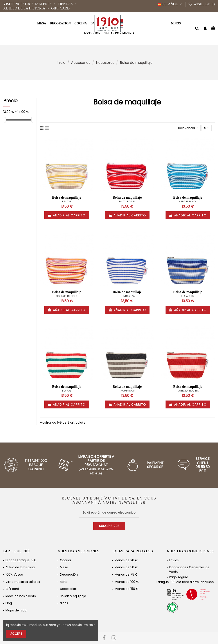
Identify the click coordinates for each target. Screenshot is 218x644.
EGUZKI (67, 201)
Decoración (69, 575)
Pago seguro (179, 577)
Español (170, 4)
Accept (16, 634)
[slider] (5, 120)
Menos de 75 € (126, 575)
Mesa (64, 567)
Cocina (65, 560)
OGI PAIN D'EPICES (67, 296)
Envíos (174, 560)
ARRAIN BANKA (188, 201)
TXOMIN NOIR (127, 391)
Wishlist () (201, 4)
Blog (9, 603)
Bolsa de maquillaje (67, 197)
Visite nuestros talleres (28, 4)
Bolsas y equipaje (73, 596)
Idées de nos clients (21, 596)
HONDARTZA (127, 296)
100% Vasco (14, 575)
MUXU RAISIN (127, 201)
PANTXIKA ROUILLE (188, 391)
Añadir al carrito (67, 215)
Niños (64, 603)
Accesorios (68, 589)
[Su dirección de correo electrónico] (109, 512)
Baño (64, 582)
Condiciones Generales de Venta (189, 568)
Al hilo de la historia (25, 8)
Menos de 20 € (126, 560)
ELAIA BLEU (188, 296)
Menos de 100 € (127, 582)
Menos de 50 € (126, 567)
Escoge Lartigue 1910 (21, 560)
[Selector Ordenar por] (188, 128)
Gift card (60, 8)
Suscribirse (109, 526)
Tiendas (66, 4)
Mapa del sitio (16, 610)
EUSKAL (67, 391)
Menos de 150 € (127, 589)
